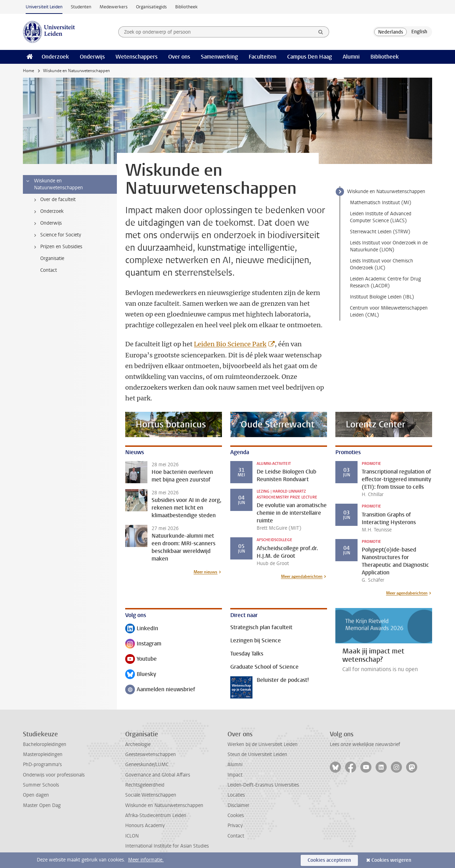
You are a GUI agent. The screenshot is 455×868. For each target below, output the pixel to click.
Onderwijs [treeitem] (47, 223)
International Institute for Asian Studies (167, 846)
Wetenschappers (136, 57)
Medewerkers (114, 7)
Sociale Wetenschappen (151, 795)
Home (28, 71)
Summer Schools (41, 785)
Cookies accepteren (329, 860)
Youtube (141, 659)
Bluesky (141, 675)
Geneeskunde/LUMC (147, 765)
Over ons (179, 57)
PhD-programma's (42, 765)
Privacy (235, 826)
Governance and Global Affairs (158, 775)
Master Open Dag (42, 805)
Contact (236, 836)
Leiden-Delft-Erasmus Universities (263, 785)
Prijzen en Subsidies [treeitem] (57, 247)
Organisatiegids (151, 7)
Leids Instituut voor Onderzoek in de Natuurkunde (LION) (389, 246)
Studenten (81, 7)
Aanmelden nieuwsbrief (160, 690)
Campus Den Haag (310, 57)
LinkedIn (142, 629)
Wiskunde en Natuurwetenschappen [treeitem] (54, 184)
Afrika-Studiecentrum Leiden (156, 815)
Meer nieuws (205, 572)
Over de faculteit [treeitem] (54, 200)
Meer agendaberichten (302, 576)
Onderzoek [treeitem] (48, 211)
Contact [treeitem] (49, 270)
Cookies (236, 815)
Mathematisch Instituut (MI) (381, 203)
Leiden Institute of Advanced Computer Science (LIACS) (381, 217)
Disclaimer (238, 805)
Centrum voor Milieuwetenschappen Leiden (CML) (389, 311)
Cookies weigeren (391, 860)
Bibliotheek (186, 7)
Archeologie (138, 744)
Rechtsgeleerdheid (145, 785)
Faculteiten (263, 57)
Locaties (236, 795)
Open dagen (36, 795)
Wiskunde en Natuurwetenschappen (386, 192)
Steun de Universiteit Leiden (257, 754)
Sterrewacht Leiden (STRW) (380, 232)
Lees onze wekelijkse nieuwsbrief (365, 744)
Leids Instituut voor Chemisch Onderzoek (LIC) (381, 264)
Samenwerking (219, 57)
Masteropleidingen (43, 754)
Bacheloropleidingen (45, 744)
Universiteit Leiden (44, 7)
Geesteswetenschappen (151, 754)
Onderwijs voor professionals (54, 775)
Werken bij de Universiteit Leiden (263, 744)
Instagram (143, 644)
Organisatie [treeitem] (52, 258)
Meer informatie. (146, 860)
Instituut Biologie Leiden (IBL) (382, 297)
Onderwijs (92, 57)
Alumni (351, 57)
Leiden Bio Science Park (230, 344)
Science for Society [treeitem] (56, 235)
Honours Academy (145, 826)
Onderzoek (55, 57)
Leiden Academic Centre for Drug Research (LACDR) (385, 282)
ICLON (132, 836)
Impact (235, 775)
